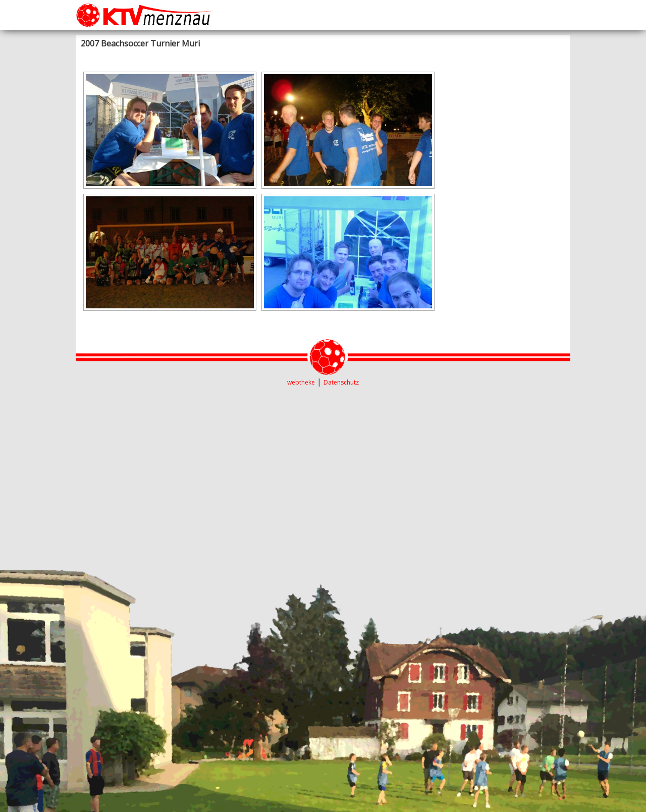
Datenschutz (341, 382)
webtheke (301, 382)
